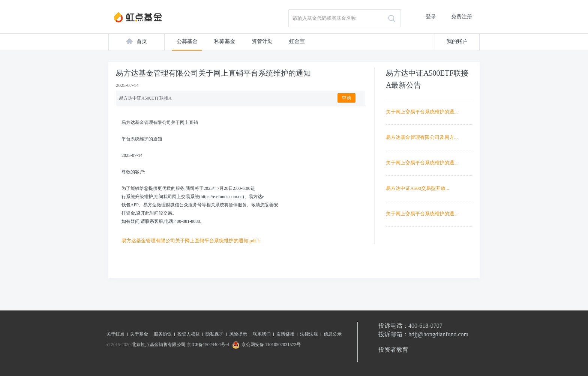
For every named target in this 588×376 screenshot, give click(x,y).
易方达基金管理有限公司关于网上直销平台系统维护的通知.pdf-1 (191, 241)
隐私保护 (214, 334)
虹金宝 (297, 41)
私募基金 (225, 41)
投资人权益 (189, 334)
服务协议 (163, 334)
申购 (346, 98)
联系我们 (262, 334)
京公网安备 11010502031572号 (266, 345)
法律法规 (309, 334)
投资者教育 (393, 350)
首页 (142, 41)
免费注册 (462, 17)
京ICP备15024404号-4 (208, 345)
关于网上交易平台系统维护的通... (422, 112)
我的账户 (457, 41)
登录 (431, 17)
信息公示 (333, 334)
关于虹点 (115, 334)
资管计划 (262, 41)
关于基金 (139, 334)
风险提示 (238, 334)
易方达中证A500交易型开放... (418, 188)
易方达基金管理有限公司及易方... (422, 137)
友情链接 (285, 334)
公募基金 (187, 41)
